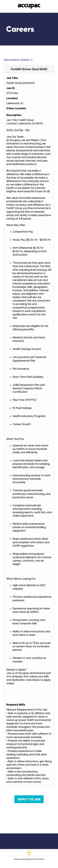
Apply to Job (29, 799)
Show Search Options (17, 60)
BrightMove (32, 859)
